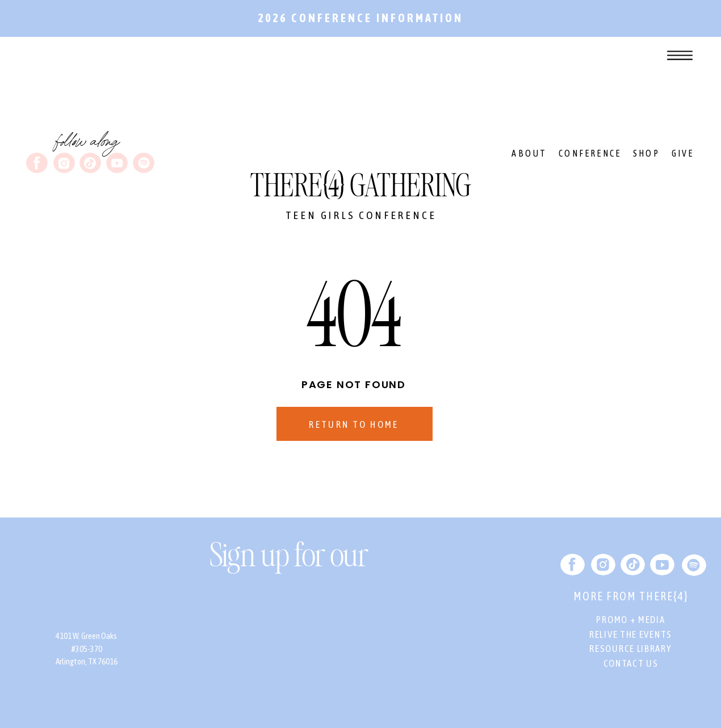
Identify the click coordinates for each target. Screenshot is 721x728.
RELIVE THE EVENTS (631, 634)
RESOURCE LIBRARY (630, 649)
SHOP (646, 153)
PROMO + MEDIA (630, 620)
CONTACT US (631, 663)
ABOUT (529, 153)
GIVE (683, 153)
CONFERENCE (590, 153)
